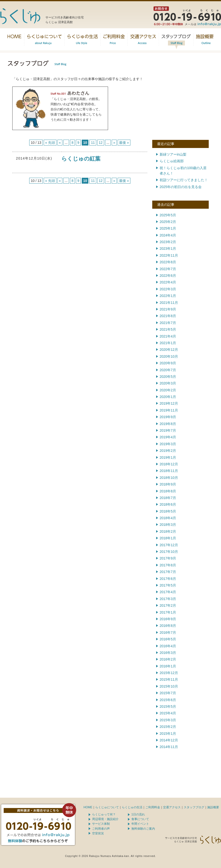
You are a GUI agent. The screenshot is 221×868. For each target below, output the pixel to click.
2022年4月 (168, 282)
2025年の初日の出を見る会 (181, 187)
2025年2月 (168, 222)
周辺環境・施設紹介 (105, 819)
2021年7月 (168, 323)
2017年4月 (168, 592)
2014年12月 (169, 740)
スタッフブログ (176, 39)
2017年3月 (168, 599)
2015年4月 (168, 713)
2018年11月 (169, 471)
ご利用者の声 (101, 829)
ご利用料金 (153, 807)
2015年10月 (169, 686)
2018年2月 (168, 531)
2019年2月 (168, 451)
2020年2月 (168, 390)
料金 (114, 39)
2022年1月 (168, 296)
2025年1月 (168, 228)
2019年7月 (168, 430)
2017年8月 (168, 565)
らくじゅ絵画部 (172, 161)
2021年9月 (168, 309)
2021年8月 (168, 316)
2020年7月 (168, 370)
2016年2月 (168, 659)
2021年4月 (168, 336)
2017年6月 (168, 579)
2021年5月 (168, 329)
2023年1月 (168, 249)
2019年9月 (168, 417)
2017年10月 (169, 552)
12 (101, 143)
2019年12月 (169, 403)
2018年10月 (169, 478)
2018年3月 (168, 525)
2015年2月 (168, 727)
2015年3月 (168, 720)
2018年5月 (168, 511)
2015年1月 (168, 734)
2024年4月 (168, 235)
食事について (140, 819)
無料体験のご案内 (143, 829)
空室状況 (98, 833)
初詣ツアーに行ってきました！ (184, 180)
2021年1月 (168, 343)
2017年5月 (168, 585)
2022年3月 (168, 289)
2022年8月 (168, 262)
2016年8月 (168, 626)
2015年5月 (168, 706)
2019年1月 (168, 457)
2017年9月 (168, 558)
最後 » (124, 143)
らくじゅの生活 (83, 39)
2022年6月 (168, 276)
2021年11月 (169, 303)
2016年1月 (168, 666)
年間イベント (140, 824)
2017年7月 (168, 572)
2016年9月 (168, 619)
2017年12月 (169, 545)
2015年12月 (169, 673)
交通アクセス (143, 39)
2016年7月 (168, 633)
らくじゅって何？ (104, 814)
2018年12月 (169, 464)
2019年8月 (168, 424)
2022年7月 (168, 269)
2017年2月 (168, 605)
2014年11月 (169, 747)
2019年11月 (169, 410)
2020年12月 (169, 350)
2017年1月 (168, 612)
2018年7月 (168, 498)
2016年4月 (168, 646)
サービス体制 (101, 824)
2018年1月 (168, 538)
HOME (88, 807)
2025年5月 (168, 215)
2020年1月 (168, 397)
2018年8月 (168, 491)
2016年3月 (168, 653)
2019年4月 (168, 437)
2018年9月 (168, 484)
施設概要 (205, 39)
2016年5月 (168, 639)
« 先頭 (50, 143)
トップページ (15, 39)
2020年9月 (168, 363)
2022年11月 (169, 255)
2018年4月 (168, 518)
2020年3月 (168, 383)
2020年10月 (169, 356)
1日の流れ (138, 814)
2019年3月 (168, 444)
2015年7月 (168, 693)
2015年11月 (169, 679)
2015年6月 (168, 700)
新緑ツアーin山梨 (173, 154)
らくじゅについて (44, 39)
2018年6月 (168, 504)
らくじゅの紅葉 (81, 159)
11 (93, 143)
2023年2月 (168, 242)
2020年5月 (168, 377)
